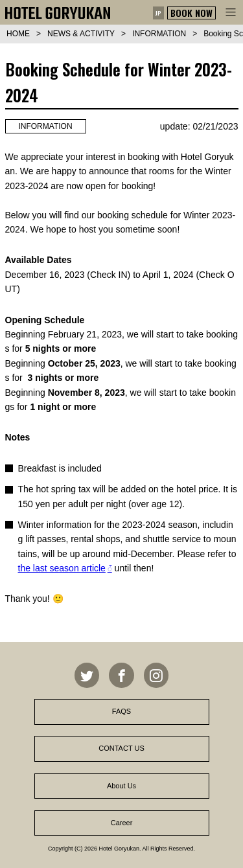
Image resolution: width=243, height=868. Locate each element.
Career (122, 823)
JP (158, 13)
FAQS (121, 711)
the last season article (62, 568)
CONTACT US (121, 748)
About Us (121, 786)
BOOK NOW (191, 13)
